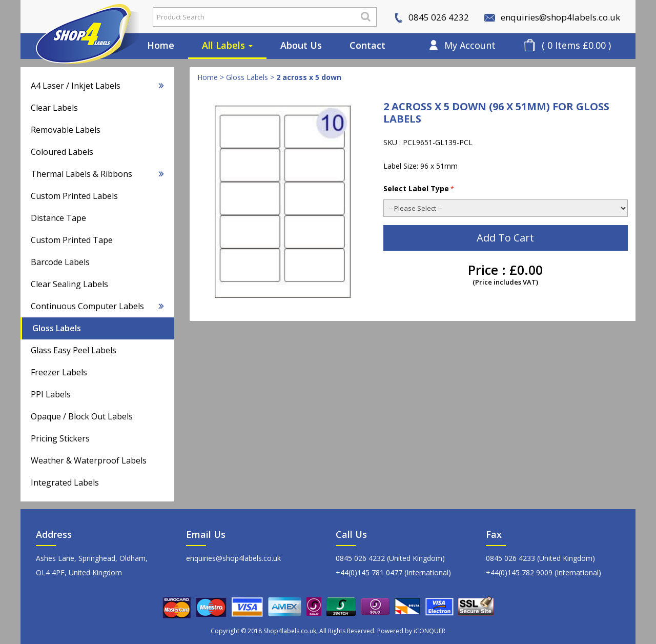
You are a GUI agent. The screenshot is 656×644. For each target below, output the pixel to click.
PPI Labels (51, 394)
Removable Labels (66, 130)
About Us (301, 45)
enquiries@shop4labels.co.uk (552, 17)
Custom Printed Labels (74, 196)
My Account (470, 45)
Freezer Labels (59, 372)
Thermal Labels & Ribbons (97, 174)
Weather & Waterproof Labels (89, 460)
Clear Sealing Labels (69, 284)
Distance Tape (58, 218)
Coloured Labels (62, 152)
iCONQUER (429, 631)
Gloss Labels (57, 328)
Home (161, 45)
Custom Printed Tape (72, 240)
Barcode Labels (60, 262)
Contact (367, 45)
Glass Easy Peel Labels (74, 350)
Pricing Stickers (60, 438)
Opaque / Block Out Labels (82, 416)
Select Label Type (419, 188)
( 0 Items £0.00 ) (576, 45)
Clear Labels (54, 108)
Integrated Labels (65, 482)
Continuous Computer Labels (97, 306)
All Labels (227, 45)
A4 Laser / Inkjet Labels (97, 86)
